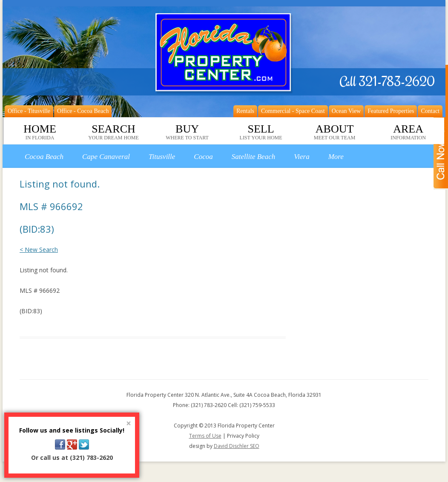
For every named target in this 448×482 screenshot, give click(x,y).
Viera (302, 156)
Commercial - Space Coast (293, 111)
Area (408, 132)
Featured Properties (391, 111)
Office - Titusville (29, 111)
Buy (187, 132)
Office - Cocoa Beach (83, 111)
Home (40, 132)
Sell (261, 132)
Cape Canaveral (106, 156)
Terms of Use (205, 436)
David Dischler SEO (237, 446)
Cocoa (203, 156)
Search (113, 132)
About (335, 132)
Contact (430, 111)
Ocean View (346, 111)
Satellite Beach (253, 156)
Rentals (245, 111)
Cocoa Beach (44, 156)
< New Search (39, 250)
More (336, 156)
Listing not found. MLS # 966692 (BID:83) (60, 206)
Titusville (162, 156)
